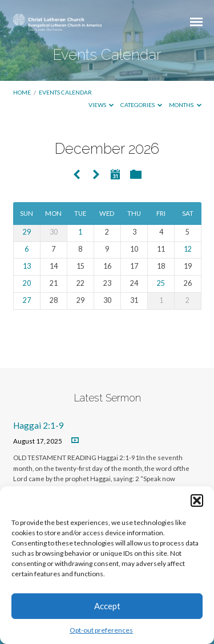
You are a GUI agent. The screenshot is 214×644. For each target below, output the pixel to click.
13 (27, 266)
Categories (142, 105)
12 (188, 249)
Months (185, 105)
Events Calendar (65, 92)
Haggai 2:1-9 (39, 425)
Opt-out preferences (101, 630)
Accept (107, 606)
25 (161, 283)
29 (27, 232)
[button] (197, 501)
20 (27, 283)
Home (22, 92)
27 (27, 300)
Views (101, 105)
